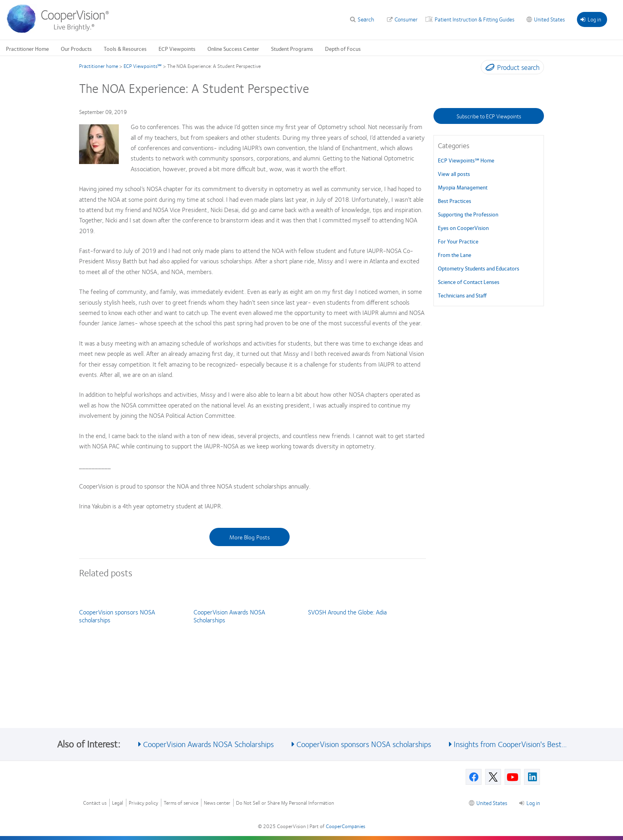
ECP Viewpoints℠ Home (466, 160)
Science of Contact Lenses (469, 282)
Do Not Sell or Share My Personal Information (285, 803)
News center (217, 803)
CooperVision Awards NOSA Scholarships (229, 616)
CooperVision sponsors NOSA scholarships (117, 616)
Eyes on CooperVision (463, 228)
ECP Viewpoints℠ (143, 66)
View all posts (454, 174)
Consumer (406, 19)
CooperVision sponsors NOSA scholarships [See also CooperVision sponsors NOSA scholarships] (364, 744)
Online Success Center (233, 48)
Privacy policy (143, 803)
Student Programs (292, 48)
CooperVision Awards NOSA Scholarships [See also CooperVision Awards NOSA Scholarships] (208, 744)
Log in (591, 19)
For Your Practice (458, 241)
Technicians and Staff (462, 295)
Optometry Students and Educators (479, 268)
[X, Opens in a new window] (493, 777)
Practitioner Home (27, 48)
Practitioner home (99, 66)
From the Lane (455, 255)
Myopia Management (463, 187)
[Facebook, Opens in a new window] (474, 777)
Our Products (76, 48)
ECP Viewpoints (177, 48)
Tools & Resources (125, 48)
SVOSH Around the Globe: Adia (347, 612)
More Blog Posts (250, 537)
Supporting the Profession (468, 214)
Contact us (95, 803)
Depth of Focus (343, 48)
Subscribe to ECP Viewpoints (489, 116)
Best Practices (455, 201)
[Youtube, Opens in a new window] (513, 777)
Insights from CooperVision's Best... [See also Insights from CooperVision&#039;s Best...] (510, 744)
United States (549, 19)
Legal (118, 803)
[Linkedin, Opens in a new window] (532, 777)
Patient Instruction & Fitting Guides (475, 19)
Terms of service (181, 803)
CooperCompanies (345, 826)
